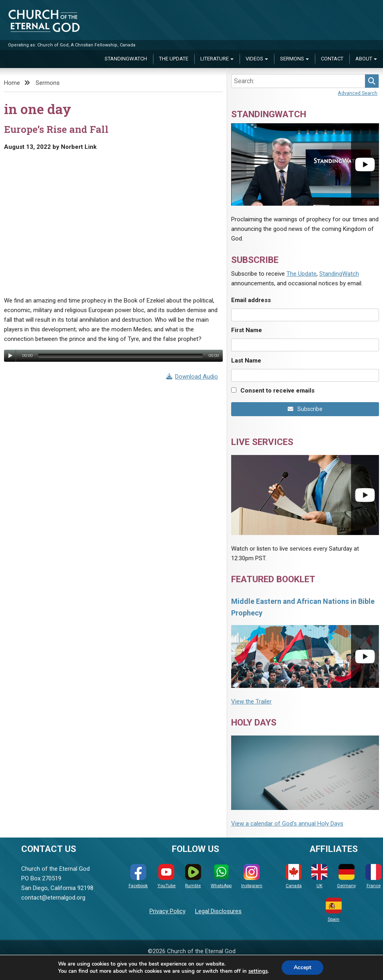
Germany (346, 876)
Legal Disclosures (218, 911)
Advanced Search (358, 93)
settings (258, 971)
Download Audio (192, 377)
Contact (332, 59)
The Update (174, 59)
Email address (251, 300)
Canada (294, 876)
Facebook (138, 876)
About (364, 59)
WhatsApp (221, 876)
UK (319, 876)
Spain (334, 910)
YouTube (166, 876)
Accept (302, 967)
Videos (254, 59)
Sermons (292, 59)
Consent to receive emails (277, 391)
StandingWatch (126, 59)
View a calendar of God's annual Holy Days (287, 824)
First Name (247, 330)
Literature (215, 59)
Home (12, 83)
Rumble (193, 876)
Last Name (246, 361)
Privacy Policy (167, 911)
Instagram (252, 876)
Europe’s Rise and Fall (56, 129)
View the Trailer (251, 701)
